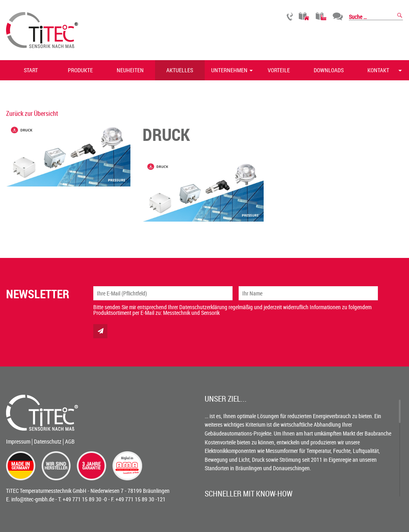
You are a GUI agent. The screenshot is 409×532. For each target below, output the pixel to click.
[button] (251, 70)
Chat (338, 16)
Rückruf (290, 16)
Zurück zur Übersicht (32, 113)
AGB (70, 441)
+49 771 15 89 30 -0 (85, 499)
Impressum (18, 441)
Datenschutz (48, 441)
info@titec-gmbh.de (33, 499)
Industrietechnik (321, 16)
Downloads (329, 70)
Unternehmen (229, 70)
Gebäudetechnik (304, 16)
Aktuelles (180, 70)
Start (31, 70)
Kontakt (378, 70)
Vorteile (279, 70)
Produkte (80, 70)
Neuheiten (130, 70)
